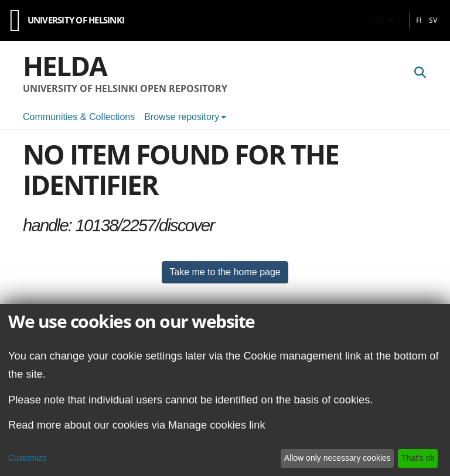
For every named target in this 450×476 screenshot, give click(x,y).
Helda (65, 66)
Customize (28, 458)
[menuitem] (185, 117)
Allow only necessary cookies (337, 458)
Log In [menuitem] (382, 20)
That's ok (418, 458)
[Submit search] (420, 73)
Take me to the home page (225, 272)
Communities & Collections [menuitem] (79, 117)
